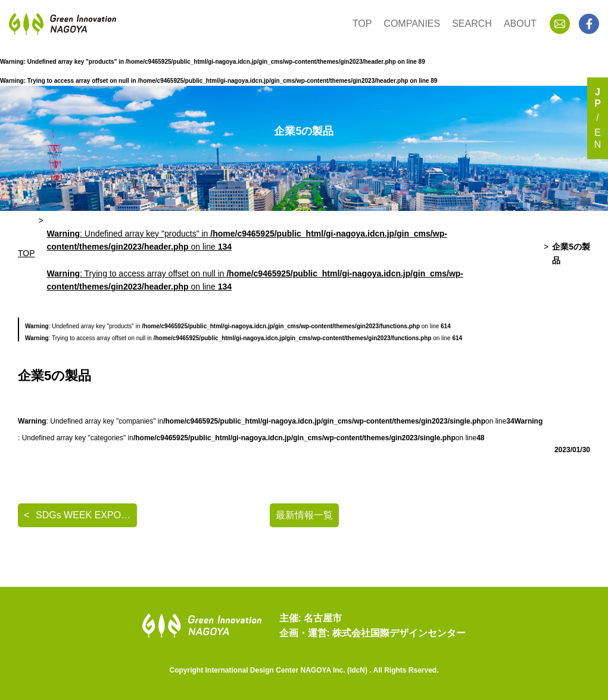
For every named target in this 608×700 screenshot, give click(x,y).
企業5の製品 (571, 253)
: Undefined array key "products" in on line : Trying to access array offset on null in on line (255, 260)
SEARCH (472, 24)
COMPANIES (412, 24)
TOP (362, 24)
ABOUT (520, 24)
